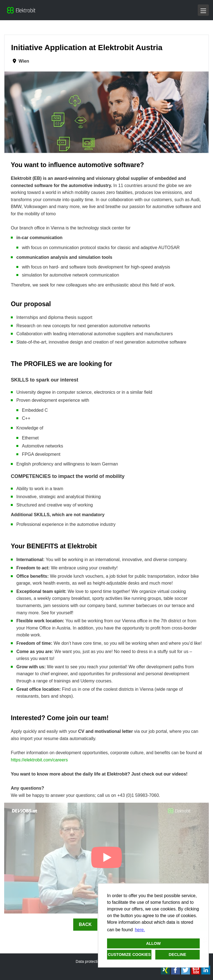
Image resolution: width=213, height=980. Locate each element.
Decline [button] (177, 955)
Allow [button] (154, 943)
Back (85, 924)
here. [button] (140, 930)
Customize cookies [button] (129, 955)
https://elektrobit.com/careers (39, 760)
